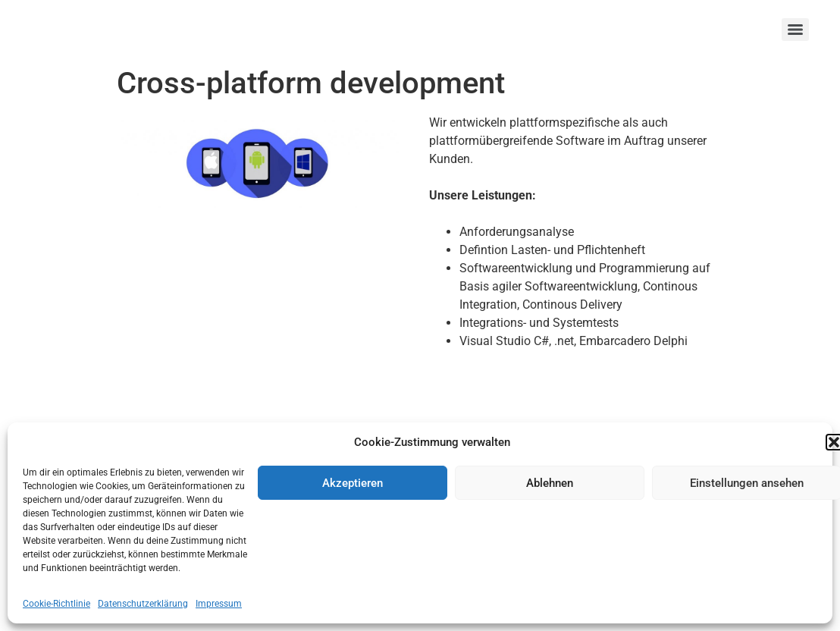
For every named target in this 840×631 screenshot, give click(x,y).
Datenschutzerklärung (143, 604)
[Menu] (795, 30)
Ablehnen (550, 483)
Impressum (219, 604)
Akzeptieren (353, 483)
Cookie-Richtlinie (56, 604)
